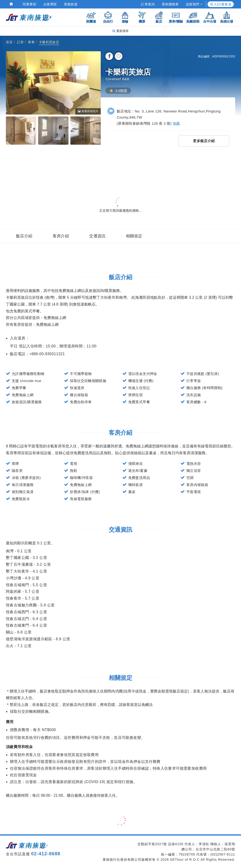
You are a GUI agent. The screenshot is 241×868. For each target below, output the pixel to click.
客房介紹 (61, 236)
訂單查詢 (148, 4)
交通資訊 (97, 236)
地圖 (176, 123)
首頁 (9, 42)
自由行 (108, 17)
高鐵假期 (193, 17)
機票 (142, 17)
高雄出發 (227, 17)
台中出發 (210, 17)
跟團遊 (91, 17)
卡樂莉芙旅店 (49, 42)
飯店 (159, 17)
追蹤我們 (194, 4)
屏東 (31, 42)
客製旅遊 (71, 4)
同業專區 (29, 4)
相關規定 (134, 236)
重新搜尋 (120, 31)
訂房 (20, 42)
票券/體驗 (176, 17)
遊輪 (125, 17)
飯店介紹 (24, 236)
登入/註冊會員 (221, 4)
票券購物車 (170, 4)
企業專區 (50, 4)
